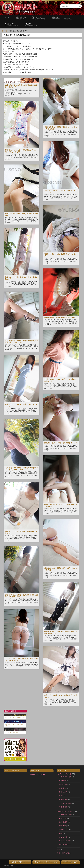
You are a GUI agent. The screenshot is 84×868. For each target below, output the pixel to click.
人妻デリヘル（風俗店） (64, 774)
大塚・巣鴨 (63, 788)
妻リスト (5, 31)
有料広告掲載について (20, 862)
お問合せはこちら (70, 862)
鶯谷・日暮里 (63, 807)
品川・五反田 (63, 784)
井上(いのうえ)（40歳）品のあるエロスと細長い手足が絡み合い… (22, 596)
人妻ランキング (39, 18)
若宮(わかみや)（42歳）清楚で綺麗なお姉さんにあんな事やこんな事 (22, 469)
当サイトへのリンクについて (46, 862)
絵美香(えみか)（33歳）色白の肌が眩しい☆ (61, 443)
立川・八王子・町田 (65, 803)
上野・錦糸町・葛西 (65, 777)
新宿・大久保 (63, 792)
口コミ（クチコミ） (12, 25)
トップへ (8, 17)
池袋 (61, 796)
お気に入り (31, 25)
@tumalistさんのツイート (38, 775)
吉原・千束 (63, 781)
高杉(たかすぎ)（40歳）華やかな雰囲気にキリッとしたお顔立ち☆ (22, 342)
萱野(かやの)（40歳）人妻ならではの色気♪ (60, 318)
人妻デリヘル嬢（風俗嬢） (65, 812)
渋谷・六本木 (63, 799)
